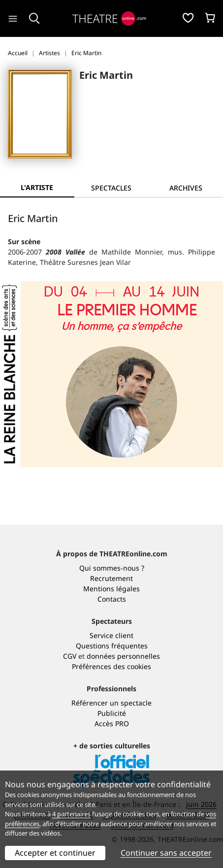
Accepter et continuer (55, 853)
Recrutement (111, 578)
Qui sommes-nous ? (112, 568)
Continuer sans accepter (166, 853)
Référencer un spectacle (111, 703)
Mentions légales (111, 589)
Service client (111, 635)
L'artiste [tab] (37, 187)
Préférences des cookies (111, 666)
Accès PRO (112, 723)
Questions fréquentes (112, 646)
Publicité (112, 713)
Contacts (112, 599)
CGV (70, 656)
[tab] (111, 188)
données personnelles (123, 656)
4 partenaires (71, 814)
